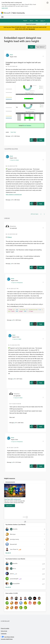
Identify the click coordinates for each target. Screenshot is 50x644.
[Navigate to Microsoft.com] (6, 13)
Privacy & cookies (5, 628)
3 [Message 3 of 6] (12, 462)
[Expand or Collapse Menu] (2, 17)
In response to (14, 160)
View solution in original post (14, 194)
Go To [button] (42, 21)
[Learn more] (11, 516)
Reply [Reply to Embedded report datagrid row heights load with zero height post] (41, 140)
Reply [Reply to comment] (41, 204)
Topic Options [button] (40, 47)
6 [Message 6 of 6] (14, 423)
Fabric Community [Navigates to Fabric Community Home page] (18, 13)
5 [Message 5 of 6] (11, 200)
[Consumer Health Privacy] (25, 639)
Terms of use (4, 631)
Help (37, 20)
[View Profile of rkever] (11, 55)
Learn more (5, 8)
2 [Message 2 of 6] (11, 264)
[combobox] (36, 24)
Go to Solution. (27, 125)
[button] (32, 47)
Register (25, 20)
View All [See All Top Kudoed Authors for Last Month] (8, 587)
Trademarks (4, 634)
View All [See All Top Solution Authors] (8, 553)
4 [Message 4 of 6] (12, 320)
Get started (32, 29)
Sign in (31, 20)
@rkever (10, 237)
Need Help (13, 132)
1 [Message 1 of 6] (11, 136)
